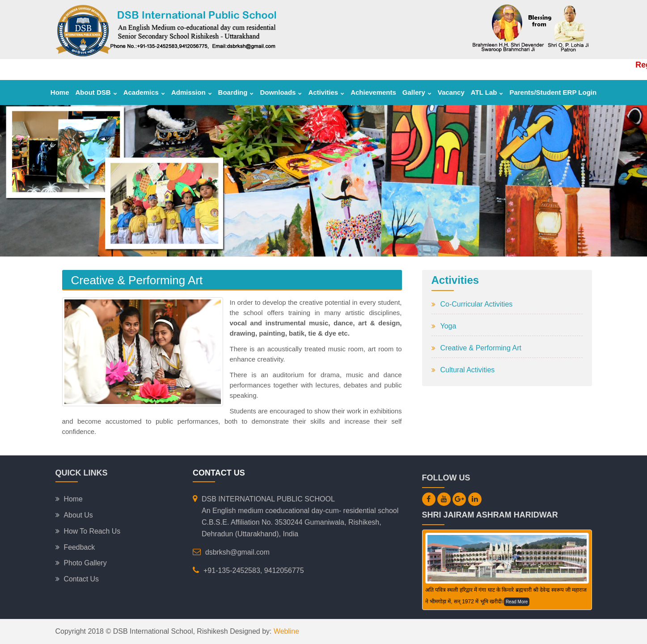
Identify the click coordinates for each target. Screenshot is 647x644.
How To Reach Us (93, 531)
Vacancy (451, 92)
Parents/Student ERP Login (553, 92)
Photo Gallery (86, 563)
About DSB (96, 92)
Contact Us (82, 579)
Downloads (281, 92)
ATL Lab (487, 92)
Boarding (236, 92)
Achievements (373, 92)
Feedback (80, 547)
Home (60, 92)
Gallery (417, 92)
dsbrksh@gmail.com (238, 552)
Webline (286, 631)
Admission (192, 92)
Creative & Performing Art (481, 348)
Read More (517, 602)
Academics (144, 92)
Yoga (448, 326)
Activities (326, 92)
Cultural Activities (468, 370)
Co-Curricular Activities (477, 304)
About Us (79, 515)
